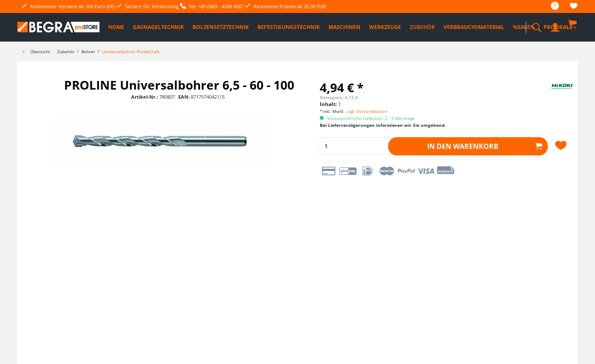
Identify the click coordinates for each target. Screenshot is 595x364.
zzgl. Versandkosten (367, 111)
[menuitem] (551, 6)
